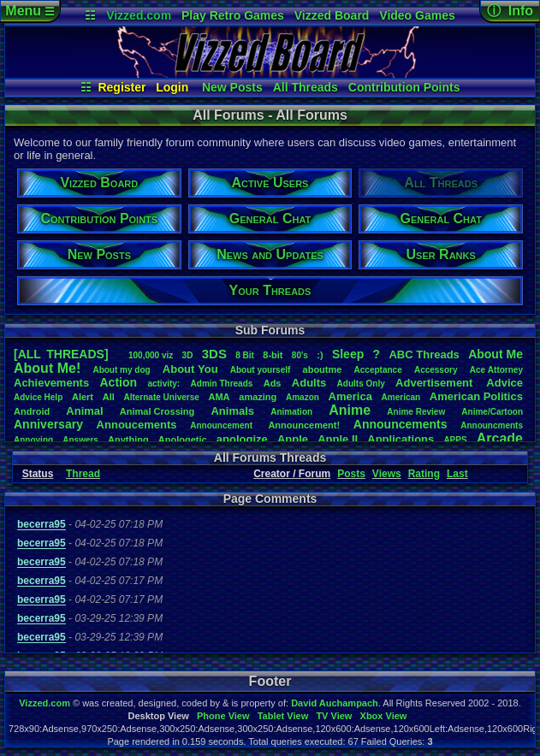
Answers (80, 440)
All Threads (306, 87)
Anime (350, 410)
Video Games (417, 15)
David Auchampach (335, 703)
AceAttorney (496, 370)
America (350, 396)
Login (172, 87)
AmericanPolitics (476, 396)
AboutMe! (47, 368)
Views (387, 474)
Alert (83, 397)
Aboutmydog (121, 370)
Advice (504, 383)
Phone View (223, 716)
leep (348, 354)
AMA (220, 397)
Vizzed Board (332, 15)
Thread (83, 474)
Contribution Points (404, 87)
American (401, 397)
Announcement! (304, 425)
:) (320, 355)
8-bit (273, 355)
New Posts (232, 87)
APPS (455, 440)
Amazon (303, 397)
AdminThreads (222, 384)
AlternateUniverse (161, 397)
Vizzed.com (139, 15)
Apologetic (183, 440)
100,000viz (151, 355)
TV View (334, 716)
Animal (84, 411)
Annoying (33, 440)
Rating (424, 474)
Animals (232, 411)
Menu (30, 11)
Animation (291, 412)
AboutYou (190, 369)
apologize (242, 439)
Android (32, 411)
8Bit (245, 355)
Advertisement (436, 383)
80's (300, 355)
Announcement (223, 425)
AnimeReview (416, 412)
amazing (258, 397)
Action (119, 382)
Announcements (401, 424)
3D (188, 355)
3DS (214, 354)
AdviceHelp (38, 397)
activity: (163, 384)
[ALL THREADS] (61, 354)
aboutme (323, 369)
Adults (309, 383)
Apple (293, 439)
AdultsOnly (361, 384)
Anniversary (48, 424)
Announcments (492, 425)
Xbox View (384, 716)
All (109, 397)
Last (457, 474)
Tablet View (283, 716)
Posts (351, 474)
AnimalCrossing (157, 411)
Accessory (436, 370)
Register (122, 87)
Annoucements (137, 425)
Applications (401, 439)
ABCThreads (424, 354)
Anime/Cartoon (492, 412)
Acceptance (378, 370)
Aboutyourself (261, 370)
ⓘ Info (510, 11)
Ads (273, 383)
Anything (128, 440)
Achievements (51, 383)
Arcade (500, 438)
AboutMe (495, 354)
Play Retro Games (233, 15)
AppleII (338, 439)
